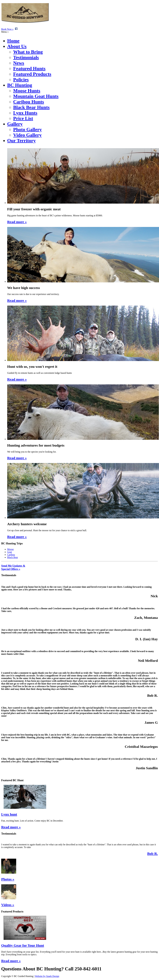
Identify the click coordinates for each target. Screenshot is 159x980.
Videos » (8, 905)
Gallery (15, 124)
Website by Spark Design (47, 976)
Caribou (11, 555)
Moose (10, 549)
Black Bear (13, 557)
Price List (23, 118)
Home (13, 41)
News (19, 63)
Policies (21, 80)
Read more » (11, 827)
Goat (10, 552)
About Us (17, 46)
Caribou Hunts (29, 102)
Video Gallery (27, 135)
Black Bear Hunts (31, 107)
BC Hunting (20, 85)
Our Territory (22, 141)
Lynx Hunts (25, 113)
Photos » (8, 879)
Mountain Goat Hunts (36, 96)
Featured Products (32, 74)
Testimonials (26, 57)
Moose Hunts (27, 91)
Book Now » (7, 29)
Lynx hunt (9, 814)
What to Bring (28, 52)
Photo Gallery (27, 129)
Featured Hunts (29, 68)
